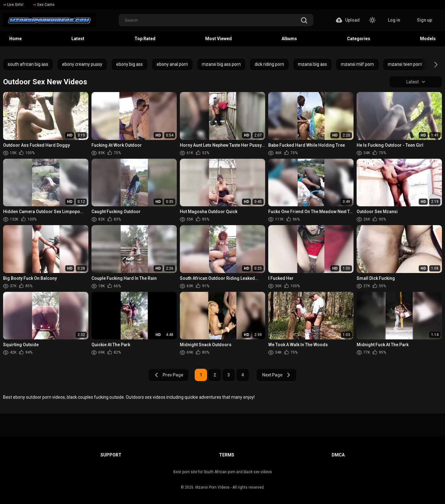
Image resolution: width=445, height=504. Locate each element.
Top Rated (145, 39)
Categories (359, 39)
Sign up (424, 20)
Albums (289, 39)
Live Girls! (13, 5)
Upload (348, 20)
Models (428, 39)
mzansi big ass (312, 64)
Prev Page (169, 375)
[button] (430, 65)
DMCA (338, 455)
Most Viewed (218, 39)
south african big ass (28, 64)
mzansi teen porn (405, 64)
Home (15, 39)
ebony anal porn (172, 64)
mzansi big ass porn (221, 64)
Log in (394, 20)
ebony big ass (129, 64)
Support (111, 455)
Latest (78, 39)
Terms (227, 455)
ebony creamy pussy (82, 64)
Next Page (276, 375)
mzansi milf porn (357, 64)
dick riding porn (269, 64)
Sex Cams (44, 5)
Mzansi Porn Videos (212, 487)
